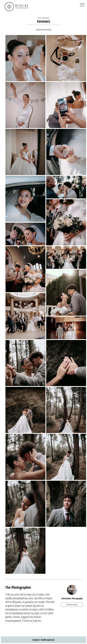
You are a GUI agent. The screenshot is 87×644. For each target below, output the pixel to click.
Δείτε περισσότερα (72, 605)
